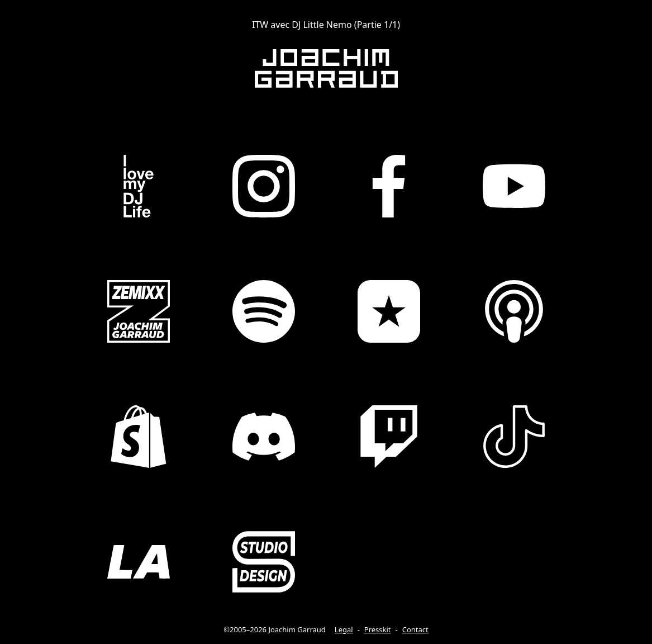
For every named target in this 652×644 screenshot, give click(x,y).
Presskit (378, 629)
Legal (344, 629)
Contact (415, 629)
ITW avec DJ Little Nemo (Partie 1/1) (326, 25)
